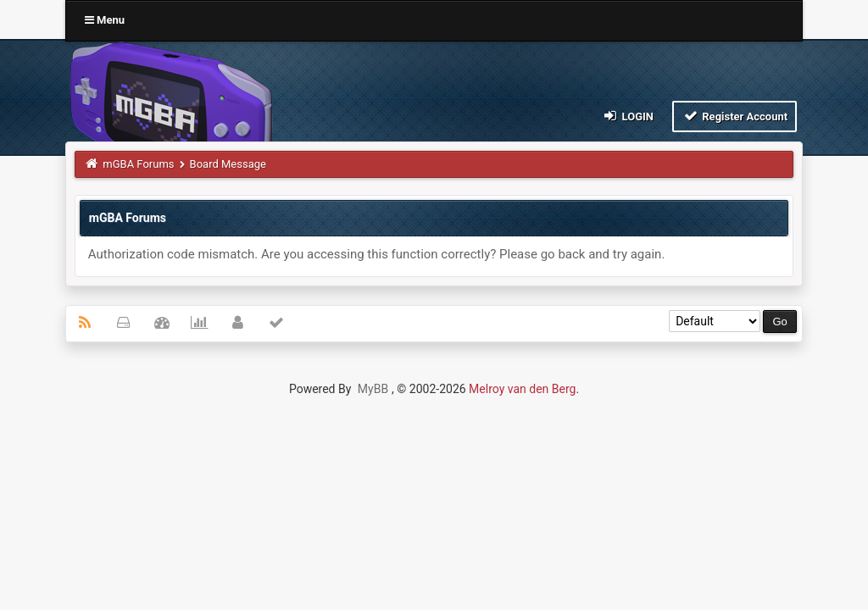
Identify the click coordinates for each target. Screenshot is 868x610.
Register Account (734, 116)
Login (628, 116)
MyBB (373, 389)
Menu (105, 20)
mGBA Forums (138, 164)
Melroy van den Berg (522, 389)
